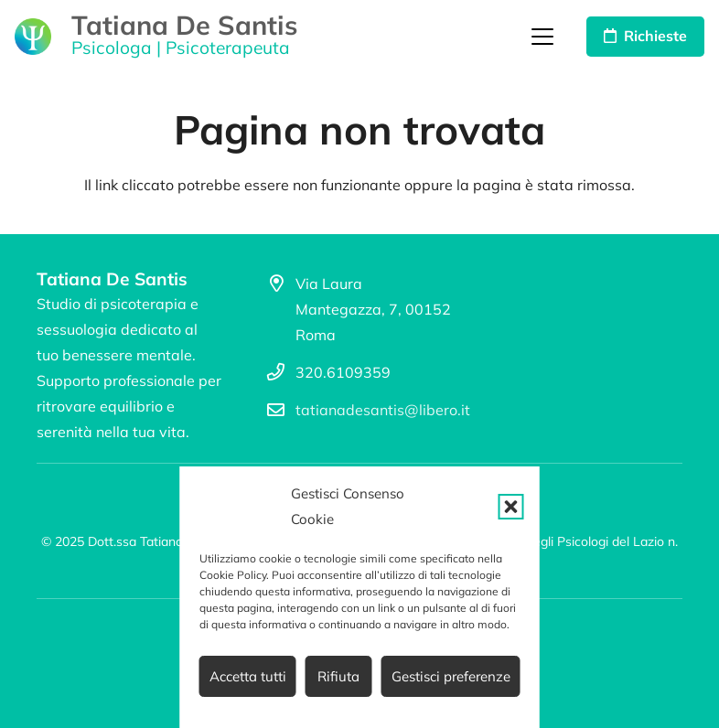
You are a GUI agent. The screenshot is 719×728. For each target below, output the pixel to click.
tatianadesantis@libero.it (383, 410)
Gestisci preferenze (451, 676)
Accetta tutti (248, 676)
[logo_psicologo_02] (33, 37)
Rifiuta (338, 676)
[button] (511, 507)
